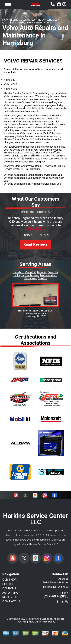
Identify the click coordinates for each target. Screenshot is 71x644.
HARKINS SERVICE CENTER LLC (19, 20)
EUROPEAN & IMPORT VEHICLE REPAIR (23, 23)
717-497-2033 (24, 159)
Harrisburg (18, 272)
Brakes (25, 212)
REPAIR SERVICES (48, 20)
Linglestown (32, 275)
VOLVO (49, 23)
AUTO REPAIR (11, 593)
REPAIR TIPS (11, 597)
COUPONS (9, 588)
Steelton (43, 278)
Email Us (63, 602)
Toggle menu (8, 4)
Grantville (53, 272)
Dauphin (42, 272)
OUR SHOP (10, 580)
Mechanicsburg (49, 275)
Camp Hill (31, 272)
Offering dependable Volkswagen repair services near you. (34, 179)
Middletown (30, 278)
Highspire (19, 275)
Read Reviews (35, 244)
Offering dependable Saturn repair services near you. (33, 175)
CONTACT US (11, 601)
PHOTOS (8, 584)
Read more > (36, 229)
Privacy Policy (47, 622)
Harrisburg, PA (42, 212)
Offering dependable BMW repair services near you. (33, 184)
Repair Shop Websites (40, 619)
